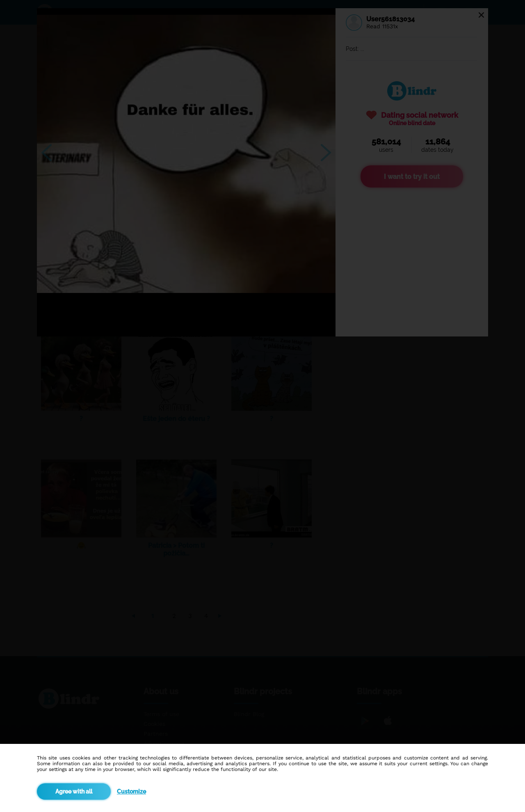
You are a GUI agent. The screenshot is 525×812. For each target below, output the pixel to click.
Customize (131, 791)
